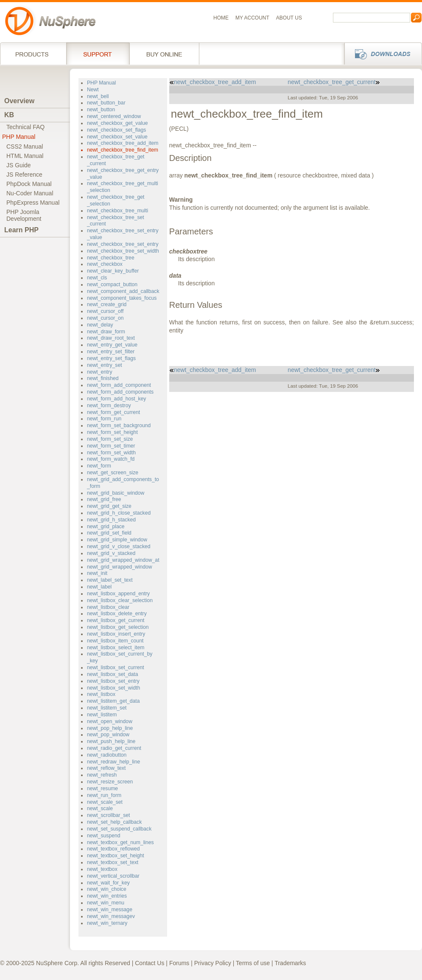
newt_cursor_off (105, 311)
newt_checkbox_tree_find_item (123, 150)
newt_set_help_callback (114, 822)
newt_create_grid (107, 304)
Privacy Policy (213, 963)
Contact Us (150, 963)
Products (33, 54)
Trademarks (290, 963)
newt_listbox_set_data (112, 674)
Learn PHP (21, 230)
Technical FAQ (25, 127)
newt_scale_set (105, 802)
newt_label (99, 587)
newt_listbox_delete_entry (117, 614)
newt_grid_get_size (109, 506)
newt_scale (100, 808)
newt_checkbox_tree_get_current (334, 82)
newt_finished (103, 378)
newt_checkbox (105, 264)
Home (221, 18)
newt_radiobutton (107, 755)
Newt (93, 90)
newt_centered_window (114, 116)
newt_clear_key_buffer (113, 271)
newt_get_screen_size (113, 473)
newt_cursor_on (105, 318)
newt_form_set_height (112, 432)
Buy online (164, 54)
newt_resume (102, 789)
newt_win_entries (107, 896)
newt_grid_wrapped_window (120, 567)
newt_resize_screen (110, 782)
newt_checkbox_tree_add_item (123, 143)
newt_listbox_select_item (116, 648)
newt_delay (100, 325)
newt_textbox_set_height (116, 856)
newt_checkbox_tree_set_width (123, 251)
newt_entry (100, 372)
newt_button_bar (106, 103)
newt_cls (97, 278)
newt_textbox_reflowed (113, 849)
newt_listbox (101, 694)
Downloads (381, 54)
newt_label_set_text (110, 580)
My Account (252, 18)
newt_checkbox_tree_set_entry (123, 244)
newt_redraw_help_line (113, 762)
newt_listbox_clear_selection (120, 600)
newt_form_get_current (113, 412)
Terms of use (253, 963)
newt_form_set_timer (111, 446)
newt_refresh (102, 775)
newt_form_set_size (110, 439)
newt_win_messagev (111, 916)
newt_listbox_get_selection (118, 627)
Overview (19, 101)
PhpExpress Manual (33, 203)
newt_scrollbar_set (108, 815)
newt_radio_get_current (114, 748)
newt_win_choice (107, 889)
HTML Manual (25, 156)
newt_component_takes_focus (122, 298)
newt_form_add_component (119, 385)
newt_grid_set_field (109, 533)
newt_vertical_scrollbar (113, 876)
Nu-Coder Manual (30, 193)
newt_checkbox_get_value (117, 123)
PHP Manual (19, 137)
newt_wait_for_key (108, 883)
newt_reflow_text (106, 768)
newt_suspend (104, 836)
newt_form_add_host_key (116, 399)
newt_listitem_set (107, 708)
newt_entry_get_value (112, 345)
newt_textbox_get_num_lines (120, 842)
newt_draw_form (106, 332)
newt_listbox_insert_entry (116, 634)
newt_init (97, 573)
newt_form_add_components (120, 392)
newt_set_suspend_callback (119, 829)
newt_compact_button (112, 284)
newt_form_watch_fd (111, 459)
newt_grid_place (106, 527)
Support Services (98, 54)
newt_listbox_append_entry (118, 594)
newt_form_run (104, 419)
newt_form (99, 466)
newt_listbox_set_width (113, 688)
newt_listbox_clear (108, 607)
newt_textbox (102, 869)
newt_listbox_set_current (116, 667)
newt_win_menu (106, 903)
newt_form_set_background (119, 425)
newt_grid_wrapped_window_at (123, 560)
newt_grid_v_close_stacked (119, 546)
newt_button (101, 110)
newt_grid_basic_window (116, 493)
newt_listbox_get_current (116, 620)
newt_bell (98, 96)
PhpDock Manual (29, 184)
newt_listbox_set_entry (113, 681)
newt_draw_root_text (111, 338)
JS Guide (19, 165)
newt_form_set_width (111, 453)
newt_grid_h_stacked (111, 520)
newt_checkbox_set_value (117, 137)
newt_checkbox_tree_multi (117, 211)
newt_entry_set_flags (111, 358)
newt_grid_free (104, 499)
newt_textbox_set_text (113, 862)
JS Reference (24, 175)
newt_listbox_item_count (115, 641)
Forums (179, 963)
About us (289, 18)
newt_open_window (110, 721)
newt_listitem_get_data (113, 701)
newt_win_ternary (107, 923)
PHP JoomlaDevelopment (24, 215)
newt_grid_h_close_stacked (119, 513)
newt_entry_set (105, 365)
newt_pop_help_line (110, 728)
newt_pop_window (108, 735)
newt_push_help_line (111, 741)
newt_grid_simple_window (117, 540)
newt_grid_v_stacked (111, 553)
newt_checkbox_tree (111, 258)
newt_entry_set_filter (111, 352)
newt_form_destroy (109, 406)
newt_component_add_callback (123, 291)
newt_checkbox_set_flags (116, 130)
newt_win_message (110, 910)
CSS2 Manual (25, 146)
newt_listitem (102, 715)
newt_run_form (104, 795)
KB (9, 115)
